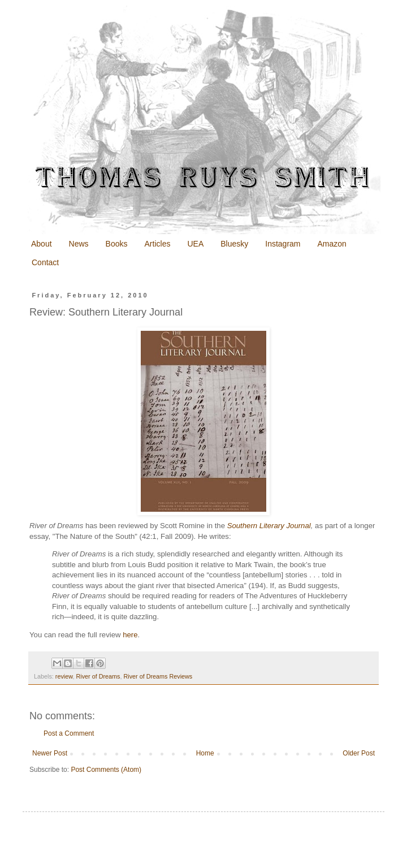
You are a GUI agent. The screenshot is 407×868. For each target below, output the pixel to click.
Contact (45, 262)
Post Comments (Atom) (106, 770)
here (130, 635)
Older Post (359, 753)
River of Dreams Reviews (158, 676)
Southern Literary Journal (269, 526)
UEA (195, 244)
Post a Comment (69, 733)
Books (117, 244)
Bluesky (234, 244)
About (42, 244)
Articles (158, 244)
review (64, 676)
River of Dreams (98, 676)
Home (205, 753)
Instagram (283, 244)
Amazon (332, 244)
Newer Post (50, 753)
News (79, 244)
